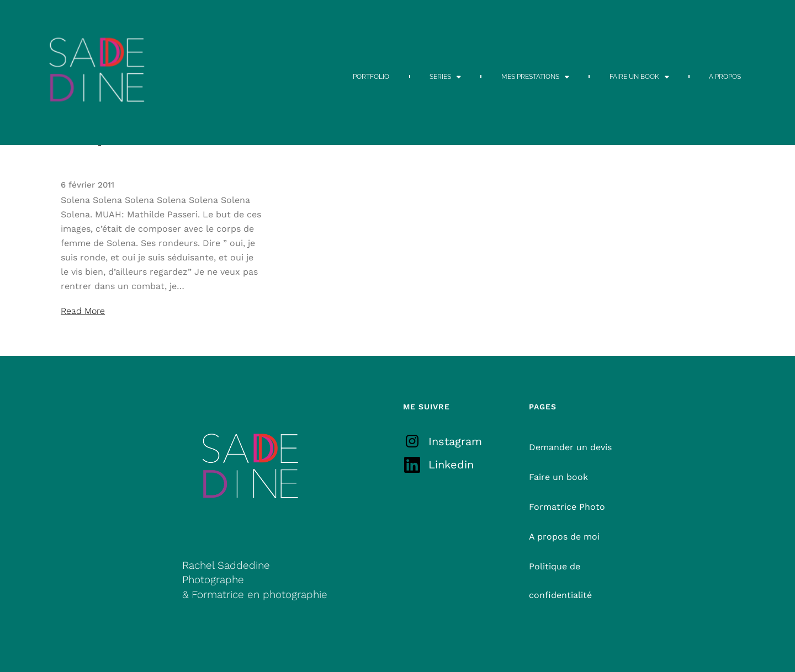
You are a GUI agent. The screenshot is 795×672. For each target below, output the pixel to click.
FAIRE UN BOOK (639, 77)
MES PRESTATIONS (535, 77)
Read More (83, 311)
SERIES (445, 77)
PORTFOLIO (371, 77)
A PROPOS (725, 77)
